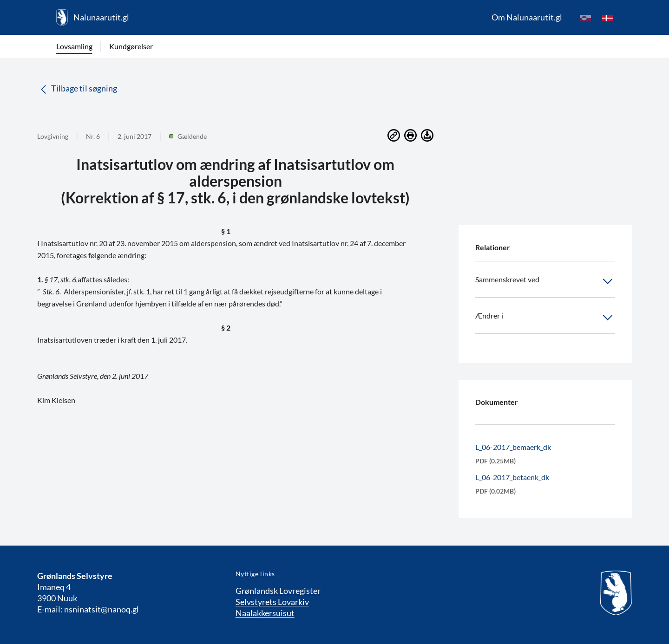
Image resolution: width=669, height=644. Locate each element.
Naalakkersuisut (265, 613)
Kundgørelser (131, 46)
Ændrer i (545, 318)
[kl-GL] (585, 18)
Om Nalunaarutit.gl (527, 17)
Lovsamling (74, 46)
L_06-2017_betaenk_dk (512, 477)
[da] (608, 18)
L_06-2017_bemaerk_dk (513, 447)
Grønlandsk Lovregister (278, 591)
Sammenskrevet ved (545, 281)
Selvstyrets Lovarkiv (272, 602)
